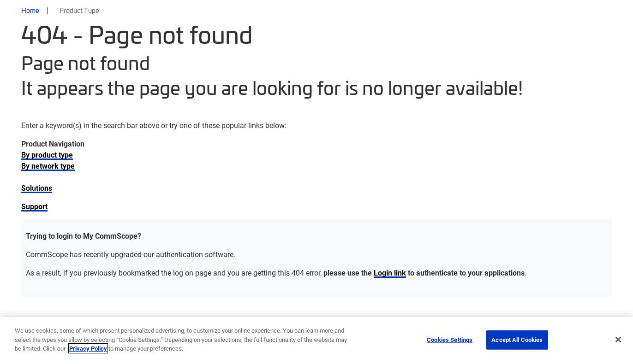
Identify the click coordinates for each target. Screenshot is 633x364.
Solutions (37, 188)
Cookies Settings (450, 340)
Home (30, 10)
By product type (47, 155)
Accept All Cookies (517, 340)
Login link (390, 273)
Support (34, 206)
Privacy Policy (88, 348)
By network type (48, 166)
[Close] (618, 340)
